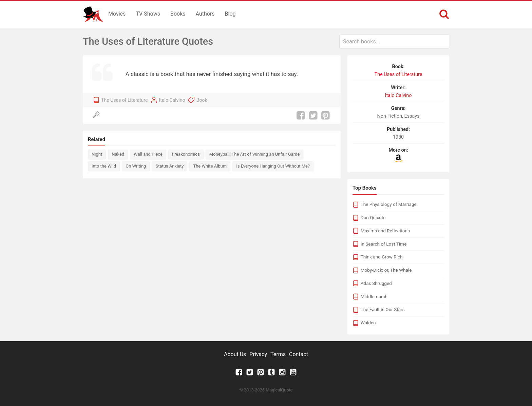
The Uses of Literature (124, 100)
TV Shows (148, 14)
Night (97, 154)
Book (202, 100)
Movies (117, 14)
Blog (230, 14)
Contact (299, 354)
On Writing (136, 166)
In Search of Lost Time (384, 244)
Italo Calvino (172, 100)
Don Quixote (373, 217)
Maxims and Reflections (385, 231)
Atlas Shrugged (376, 283)
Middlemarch (374, 296)
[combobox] (394, 42)
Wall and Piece (148, 154)
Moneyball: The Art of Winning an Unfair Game (254, 154)
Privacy (258, 354)
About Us (235, 354)
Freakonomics (186, 154)
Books (178, 14)
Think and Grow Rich (382, 257)
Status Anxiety (169, 166)
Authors (205, 14)
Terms (278, 354)
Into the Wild (104, 166)
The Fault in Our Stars (383, 309)
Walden (368, 323)
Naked (118, 154)
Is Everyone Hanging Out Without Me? (273, 166)
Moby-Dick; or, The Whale (386, 270)
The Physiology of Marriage (389, 204)
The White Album (210, 166)
